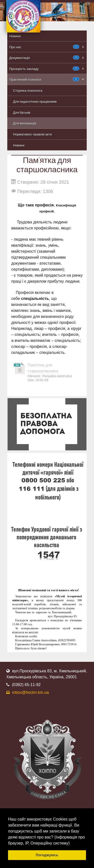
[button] (71, 844)
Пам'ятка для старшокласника (43, 368)
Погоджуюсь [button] (47, 855)
